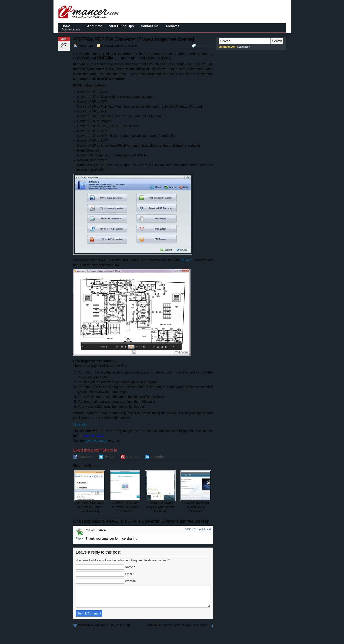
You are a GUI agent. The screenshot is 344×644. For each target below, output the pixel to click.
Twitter (110, 457)
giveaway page (96, 441)
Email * (130, 574)
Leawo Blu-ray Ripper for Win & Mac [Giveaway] (196, 492)
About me (95, 26)
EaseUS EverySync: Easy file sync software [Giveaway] (160, 492)
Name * (130, 567)
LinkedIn (157, 457)
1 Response (205, 46)
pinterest (133, 457)
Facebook (86, 457)
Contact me (150, 26)
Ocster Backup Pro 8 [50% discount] (104, 629)
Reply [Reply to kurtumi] (79, 538)
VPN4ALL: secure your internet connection (178, 629)
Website (130, 581)
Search (277, 41)
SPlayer (187, 260)
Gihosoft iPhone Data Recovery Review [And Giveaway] (125, 492)
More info (80, 424)
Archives (172, 26)
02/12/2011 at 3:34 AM (198, 529)
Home (71, 28)
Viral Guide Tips (121, 26)
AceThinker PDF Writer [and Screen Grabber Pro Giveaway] (90, 492)
